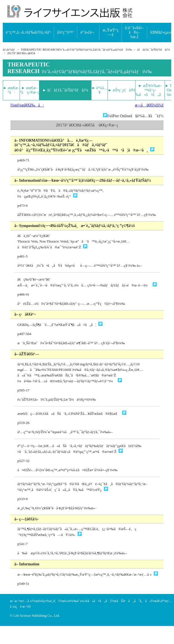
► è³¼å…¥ (99, 90)
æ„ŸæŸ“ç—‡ (111, 32)
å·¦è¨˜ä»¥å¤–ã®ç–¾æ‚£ (134, 32)
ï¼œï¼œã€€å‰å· (27, 105)
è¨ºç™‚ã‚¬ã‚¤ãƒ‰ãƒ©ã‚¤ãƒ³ (28, 32)
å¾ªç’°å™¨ (66, 32)
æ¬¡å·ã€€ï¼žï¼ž (149, 105)
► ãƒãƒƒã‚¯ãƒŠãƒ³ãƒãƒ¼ (65, 90)
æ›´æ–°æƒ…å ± (21, 601)
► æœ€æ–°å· (11, 90)
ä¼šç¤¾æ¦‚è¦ (48, 601)
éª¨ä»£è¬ (89, 32)
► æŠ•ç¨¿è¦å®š (121, 90)
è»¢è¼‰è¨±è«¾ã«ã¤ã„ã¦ (88, 601)
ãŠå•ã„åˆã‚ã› (134, 601)
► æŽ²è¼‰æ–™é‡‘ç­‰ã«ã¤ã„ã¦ (150, 90)
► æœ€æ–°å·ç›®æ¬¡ (30, 90)
